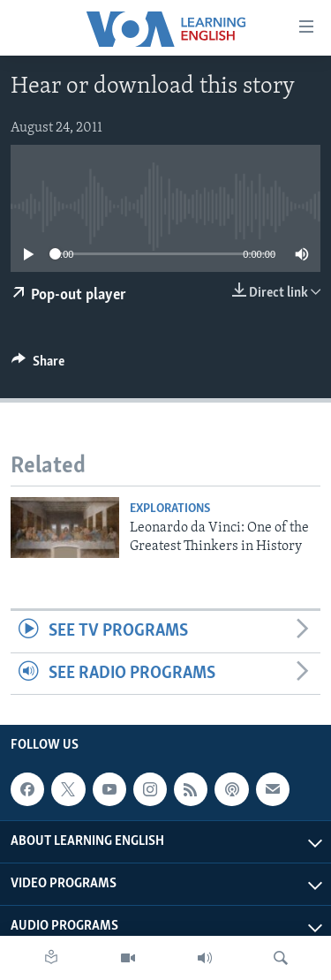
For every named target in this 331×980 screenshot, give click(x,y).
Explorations (170, 509)
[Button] (38, 366)
